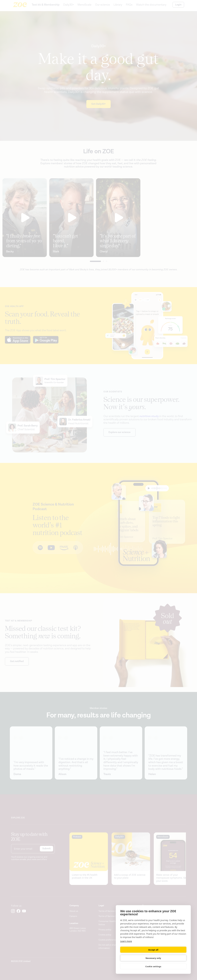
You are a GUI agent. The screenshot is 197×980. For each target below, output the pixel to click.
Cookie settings (153, 966)
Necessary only (170, 958)
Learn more (126, 949)
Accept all (136, 958)
